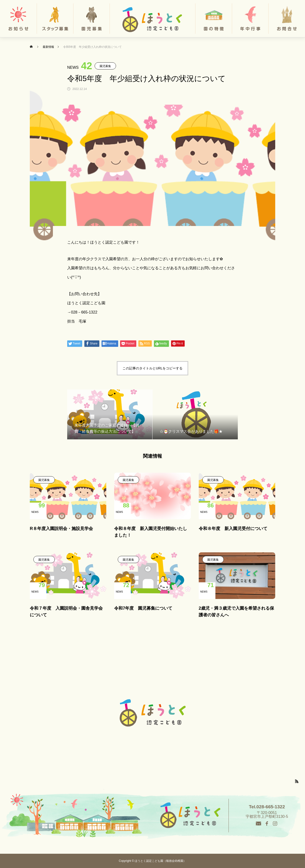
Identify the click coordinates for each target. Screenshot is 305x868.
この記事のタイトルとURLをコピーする (152, 368)
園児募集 (105, 66)
